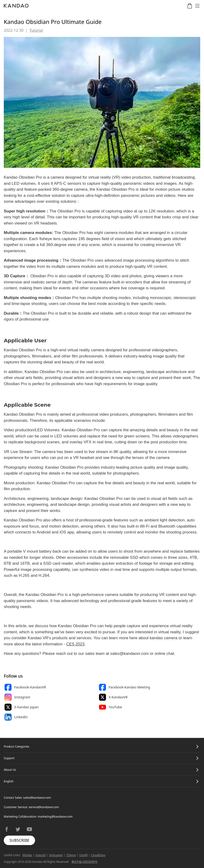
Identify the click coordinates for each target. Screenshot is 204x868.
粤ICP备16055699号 (84, 862)
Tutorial (36, 30)
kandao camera (164, 638)
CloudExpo (98, 855)
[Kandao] (16, 6)
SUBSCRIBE (19, 840)
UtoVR (83, 855)
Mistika (27, 855)
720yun (71, 855)
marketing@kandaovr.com (55, 817)
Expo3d (40, 855)
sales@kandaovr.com (37, 798)
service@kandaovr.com (44, 807)
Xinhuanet (56, 855)
